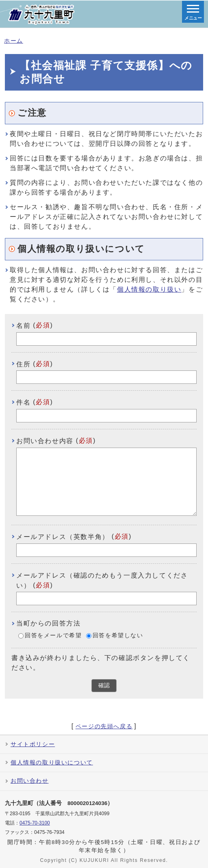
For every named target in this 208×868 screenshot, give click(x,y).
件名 (23, 402)
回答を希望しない (118, 635)
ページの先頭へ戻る (104, 727)
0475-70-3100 (35, 823)
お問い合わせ (30, 781)
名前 (23, 326)
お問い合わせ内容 (45, 441)
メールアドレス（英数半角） (63, 537)
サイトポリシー (33, 744)
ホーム (14, 41)
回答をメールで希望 (53, 635)
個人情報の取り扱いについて (52, 763)
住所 (23, 364)
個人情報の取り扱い (149, 289)
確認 (104, 685)
